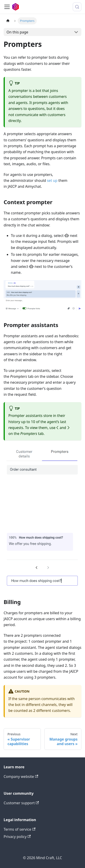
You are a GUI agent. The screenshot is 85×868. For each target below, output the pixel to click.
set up (52, 180)
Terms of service (19, 829)
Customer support (21, 803)
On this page (17, 32)
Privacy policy (17, 837)
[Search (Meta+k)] (77, 7)
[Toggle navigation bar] (7, 7)
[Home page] (8, 21)
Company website (21, 777)
